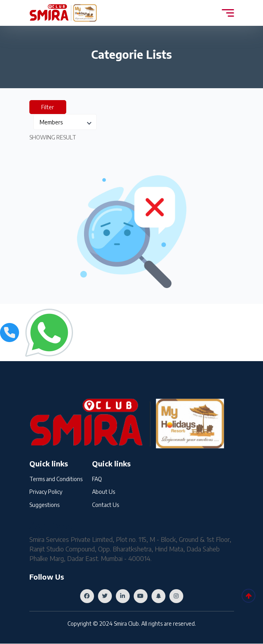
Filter (48, 107)
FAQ (97, 479)
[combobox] (65, 122)
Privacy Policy (46, 492)
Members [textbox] (51, 122)
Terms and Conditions (56, 479)
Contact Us (106, 505)
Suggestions (44, 505)
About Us (104, 492)
